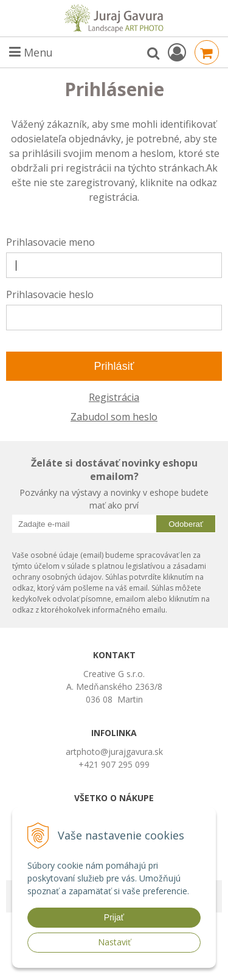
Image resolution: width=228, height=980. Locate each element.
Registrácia (114, 397)
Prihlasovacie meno (50, 242)
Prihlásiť (114, 366)
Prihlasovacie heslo (50, 294)
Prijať (114, 917)
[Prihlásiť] (177, 52)
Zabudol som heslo (114, 417)
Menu (31, 52)
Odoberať (186, 524)
